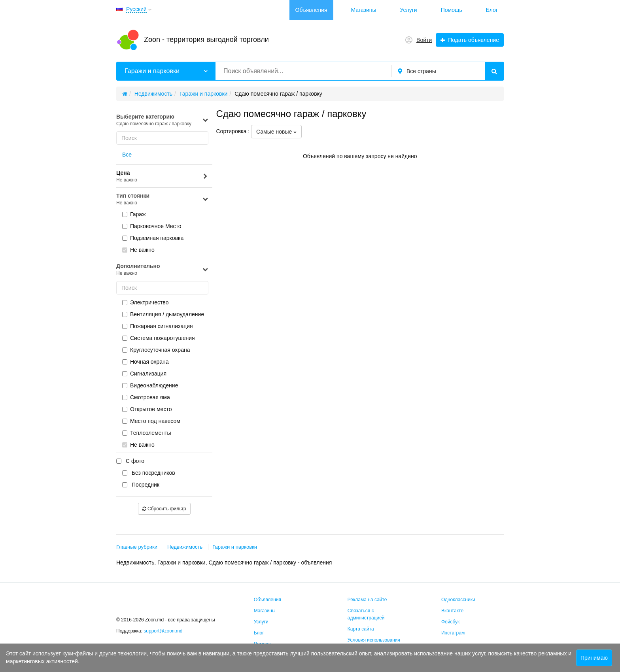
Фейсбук (450, 622)
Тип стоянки (162, 199)
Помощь (452, 10)
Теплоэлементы (147, 433)
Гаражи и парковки (235, 547)
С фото (130, 461)
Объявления (311, 10)
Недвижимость (185, 547)
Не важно (138, 250)
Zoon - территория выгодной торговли (206, 40)
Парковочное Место (152, 226)
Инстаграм (453, 633)
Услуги (409, 10)
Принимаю (594, 658)
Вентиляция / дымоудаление (163, 314)
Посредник (141, 485)
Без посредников (149, 473)
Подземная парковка (153, 238)
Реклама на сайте (367, 600)
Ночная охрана (146, 362)
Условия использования (374, 640)
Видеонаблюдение (150, 385)
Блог (492, 10)
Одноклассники (458, 600)
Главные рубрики (137, 547)
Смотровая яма (146, 397)
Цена (162, 176)
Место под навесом (151, 421)
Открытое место (147, 409)
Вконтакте (452, 611)
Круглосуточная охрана (156, 350)
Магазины (364, 10)
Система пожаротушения (159, 338)
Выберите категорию (162, 120)
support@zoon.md (164, 631)
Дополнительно (162, 270)
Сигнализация (144, 374)
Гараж (134, 214)
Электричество (145, 302)
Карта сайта (361, 629)
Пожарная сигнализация (158, 326)
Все (127, 155)
